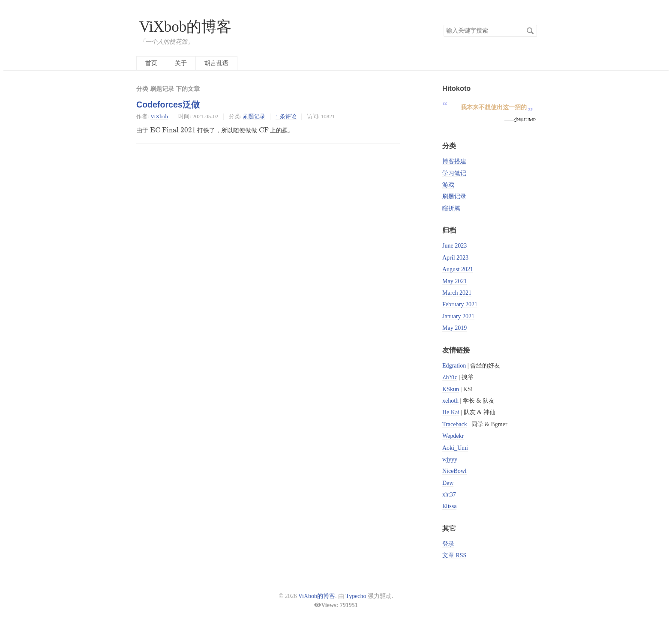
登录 (448, 544)
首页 (151, 63)
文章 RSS (454, 555)
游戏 (448, 185)
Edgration (454, 366)
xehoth (450, 401)
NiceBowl (454, 471)
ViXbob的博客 (186, 27)
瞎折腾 (451, 208)
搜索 (530, 31)
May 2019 (454, 328)
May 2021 (454, 281)
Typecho (356, 596)
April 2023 (455, 258)
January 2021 (458, 316)
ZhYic (450, 377)
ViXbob (159, 116)
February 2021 (460, 304)
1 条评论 (286, 116)
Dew (448, 483)
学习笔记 (454, 173)
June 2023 (454, 246)
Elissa (449, 506)
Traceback (455, 424)
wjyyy (450, 459)
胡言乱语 (216, 63)
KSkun (451, 389)
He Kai (451, 412)
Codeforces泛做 (168, 105)
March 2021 (457, 293)
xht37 (449, 495)
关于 (181, 63)
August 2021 (458, 269)
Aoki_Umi (455, 448)
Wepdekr (453, 436)
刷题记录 (254, 116)
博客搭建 (454, 161)
